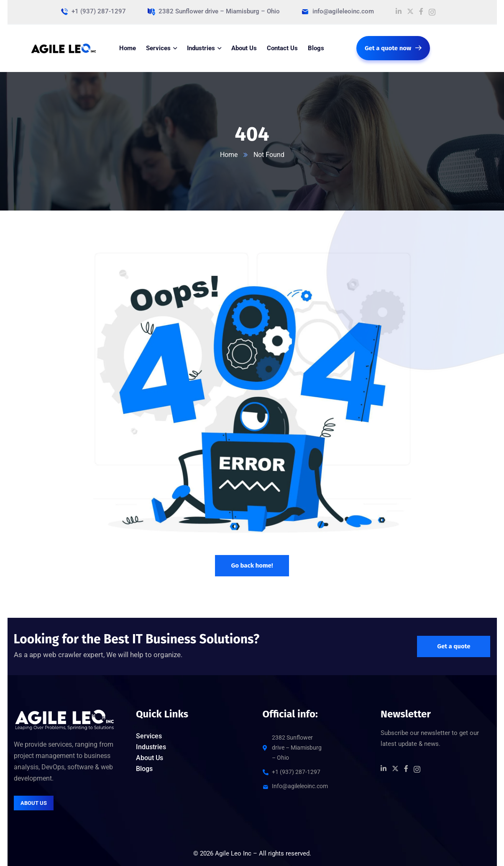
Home (229, 155)
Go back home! (252, 565)
